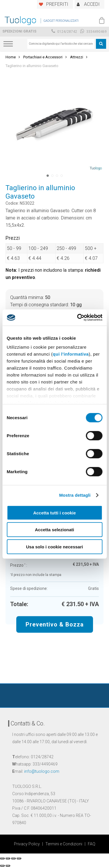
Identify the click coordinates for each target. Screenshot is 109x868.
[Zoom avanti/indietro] (19, 858)
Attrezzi (77, 57)
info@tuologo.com (42, 771)
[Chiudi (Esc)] (2, 858)
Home (11, 57)
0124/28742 (64, 32)
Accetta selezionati (54, 530)
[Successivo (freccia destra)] (8, 866)
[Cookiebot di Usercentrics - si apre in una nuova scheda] (78, 318)
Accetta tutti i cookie (54, 513)
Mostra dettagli (75, 495)
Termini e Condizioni (64, 844)
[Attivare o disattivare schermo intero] (13, 858)
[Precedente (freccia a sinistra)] (2, 866)
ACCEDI (92, 4)
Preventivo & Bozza (55, 624)
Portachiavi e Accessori (43, 57)
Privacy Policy (27, 844)
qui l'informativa (71, 354)
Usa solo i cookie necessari (55, 546)
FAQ (92, 844)
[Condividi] (8, 858)
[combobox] (61, 44)
